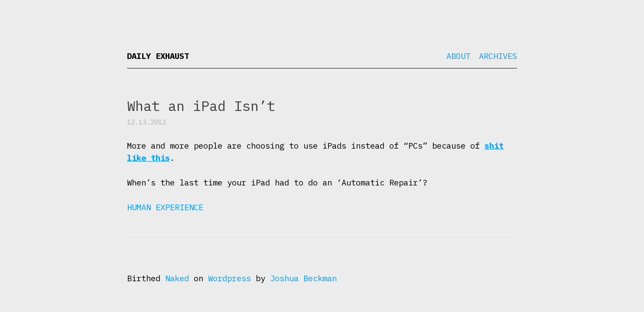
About (458, 56)
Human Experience (165, 207)
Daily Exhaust (158, 56)
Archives (498, 56)
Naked (177, 278)
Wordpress (229, 278)
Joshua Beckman (303, 278)
